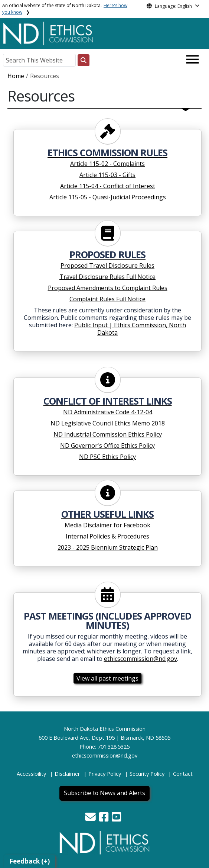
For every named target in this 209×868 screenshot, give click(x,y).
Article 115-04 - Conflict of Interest (108, 186)
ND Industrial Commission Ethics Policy (108, 434)
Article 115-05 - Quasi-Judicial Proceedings (108, 197)
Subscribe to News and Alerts (104, 793)
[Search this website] (84, 60)
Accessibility (31, 774)
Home (16, 76)
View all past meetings (107, 678)
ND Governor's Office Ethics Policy (107, 446)
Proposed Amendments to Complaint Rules (108, 288)
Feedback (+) (30, 861)
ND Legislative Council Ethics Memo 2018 (108, 423)
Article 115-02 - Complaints (107, 164)
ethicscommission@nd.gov (141, 659)
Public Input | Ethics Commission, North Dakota (130, 329)
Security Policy (147, 774)
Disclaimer (67, 774)
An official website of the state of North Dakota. (65, 9)
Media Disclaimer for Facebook (107, 525)
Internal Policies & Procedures (107, 536)
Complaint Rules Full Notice (107, 299)
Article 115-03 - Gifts (107, 175)
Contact (183, 774)
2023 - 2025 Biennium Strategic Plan (108, 547)
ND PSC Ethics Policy (107, 457)
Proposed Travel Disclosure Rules (107, 266)
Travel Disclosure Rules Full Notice (107, 277)
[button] (91, 819)
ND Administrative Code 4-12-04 (108, 412)
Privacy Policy (105, 774)
